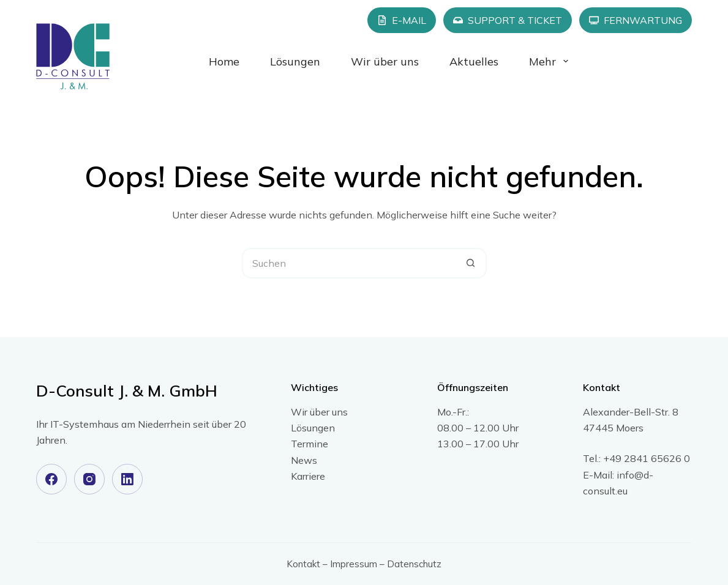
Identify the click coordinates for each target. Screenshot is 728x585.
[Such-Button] (471, 263)
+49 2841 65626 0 (647, 458)
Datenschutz (414, 564)
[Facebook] (51, 479)
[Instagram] (89, 479)
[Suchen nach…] (349, 263)
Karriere (308, 476)
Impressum (354, 564)
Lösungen (295, 61)
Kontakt (303, 564)
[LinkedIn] (127, 479)
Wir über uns (385, 61)
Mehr (551, 61)
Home (224, 61)
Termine (310, 444)
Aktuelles (474, 61)
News (304, 460)
